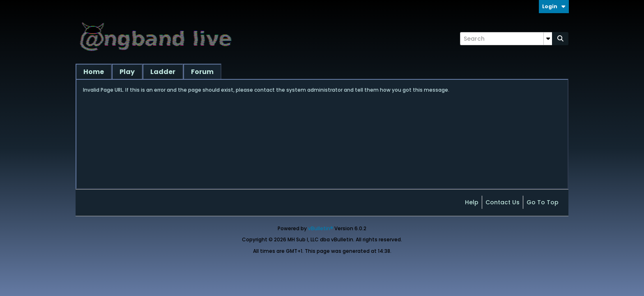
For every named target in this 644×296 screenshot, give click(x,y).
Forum (202, 72)
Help (472, 202)
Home (94, 72)
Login (554, 6)
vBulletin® (321, 228)
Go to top (543, 202)
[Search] (506, 39)
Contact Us (503, 202)
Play (127, 72)
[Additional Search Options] (548, 39)
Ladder (163, 72)
